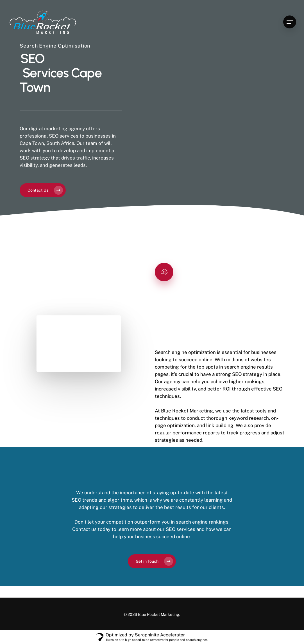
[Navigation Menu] (290, 22)
